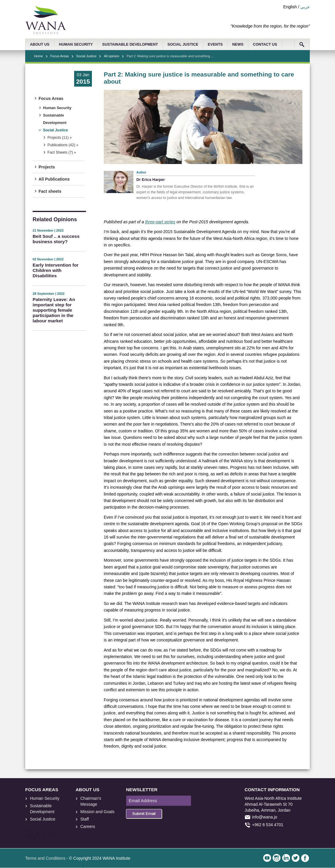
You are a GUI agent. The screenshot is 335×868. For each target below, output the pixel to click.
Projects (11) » (60, 138)
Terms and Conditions (45, 858)
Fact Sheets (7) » (62, 152)
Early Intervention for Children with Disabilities (56, 270)
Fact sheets (50, 191)
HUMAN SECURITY (76, 44)
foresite (36, 833)
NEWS (238, 44)
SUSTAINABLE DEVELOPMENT (130, 44)
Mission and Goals (97, 812)
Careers (88, 826)
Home (39, 56)
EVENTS (215, 44)
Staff (85, 819)
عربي (305, 7)
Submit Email (144, 814)
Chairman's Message (91, 801)
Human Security (57, 108)
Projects (47, 167)
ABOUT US (40, 44)
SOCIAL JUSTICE (183, 44)
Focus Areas (60, 56)
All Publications (54, 179)
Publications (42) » (63, 145)
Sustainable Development (55, 119)
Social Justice (86, 56)
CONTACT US (265, 44)
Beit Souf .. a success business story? (56, 239)
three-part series (160, 222)
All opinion (111, 56)
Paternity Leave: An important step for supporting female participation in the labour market (54, 310)
